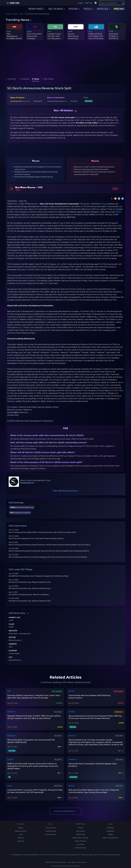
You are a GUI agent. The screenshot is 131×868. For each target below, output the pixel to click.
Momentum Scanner (81, 838)
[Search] (112, 3)
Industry (13, 631)
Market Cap (14, 618)
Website (13, 644)
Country (13, 651)
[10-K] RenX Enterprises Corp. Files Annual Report (29, 595)
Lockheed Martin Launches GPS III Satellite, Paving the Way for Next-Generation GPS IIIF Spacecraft (35, 791)
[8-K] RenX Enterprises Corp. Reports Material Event (30, 582)
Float (12, 624)
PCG (90, 31)
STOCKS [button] (74, 9)
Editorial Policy (21, 831)
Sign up (88, 3)
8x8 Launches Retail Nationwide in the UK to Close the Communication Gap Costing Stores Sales (94, 791)
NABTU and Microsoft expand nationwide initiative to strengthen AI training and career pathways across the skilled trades (33, 766)
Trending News (19, 20)
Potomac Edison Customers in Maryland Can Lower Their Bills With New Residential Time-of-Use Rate (34, 697)
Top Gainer (57, 691)
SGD (102, 204)
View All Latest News (66, 811)
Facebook (110, 831)
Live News (81, 844)
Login (80, 3)
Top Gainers (80, 831)
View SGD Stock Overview (66, 491)
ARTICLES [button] (104, 9)
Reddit (110, 834)
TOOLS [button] (88, 9)
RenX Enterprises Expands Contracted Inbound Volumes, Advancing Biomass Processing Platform (49, 551)
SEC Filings (48, 79)
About (21, 828)
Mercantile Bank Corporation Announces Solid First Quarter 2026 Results (31, 741)
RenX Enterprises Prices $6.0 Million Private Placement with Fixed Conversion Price (42, 532)
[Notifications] (96, 3)
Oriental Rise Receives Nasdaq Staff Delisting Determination (89, 697)
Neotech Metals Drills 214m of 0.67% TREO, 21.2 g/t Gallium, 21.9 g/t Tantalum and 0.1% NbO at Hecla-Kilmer (34, 717)
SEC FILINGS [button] (57, 9)
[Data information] (28, 613)
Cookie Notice (51, 831)
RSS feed (110, 828)
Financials (24, 79)
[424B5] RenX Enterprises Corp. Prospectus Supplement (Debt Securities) (39, 576)
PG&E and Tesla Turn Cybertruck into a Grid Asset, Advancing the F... (96, 38)
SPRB (70, 31)
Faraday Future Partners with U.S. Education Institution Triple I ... (55, 38)
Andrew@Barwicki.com (18, 412)
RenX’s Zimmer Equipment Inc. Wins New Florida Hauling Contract (36, 538)
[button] (76, 111)
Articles (81, 828)
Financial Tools (80, 848)
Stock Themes (81, 841)
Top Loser (118, 691)
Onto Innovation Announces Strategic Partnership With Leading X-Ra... (35, 38)
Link (10, 647)
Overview (11, 79)
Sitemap (21, 841)
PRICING (119, 9)
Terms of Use (51, 828)
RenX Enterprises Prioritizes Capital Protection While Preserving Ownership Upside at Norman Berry (50, 545)
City (11, 657)
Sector (12, 637)
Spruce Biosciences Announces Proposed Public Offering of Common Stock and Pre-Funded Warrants (95, 717)
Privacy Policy (51, 834)
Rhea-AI (21, 838)
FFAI (49, 31)
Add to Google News (110, 838)
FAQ (21, 834)
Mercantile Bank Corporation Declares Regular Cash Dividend (93, 765)
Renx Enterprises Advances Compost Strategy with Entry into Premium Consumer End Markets (48, 557)
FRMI (9, 31)
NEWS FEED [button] (37, 9)
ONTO (29, 31)
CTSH (111, 31)
